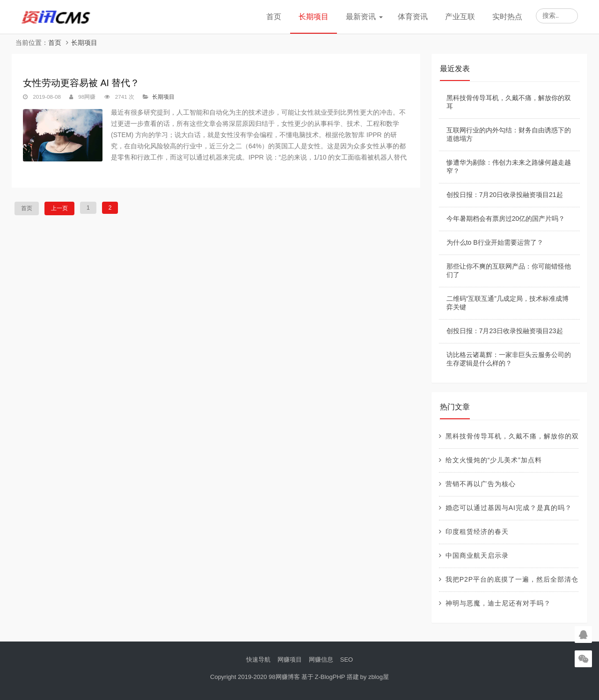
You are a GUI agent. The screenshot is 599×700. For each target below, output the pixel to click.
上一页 (59, 208)
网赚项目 (290, 660)
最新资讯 (361, 17)
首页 (274, 17)
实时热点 (507, 17)
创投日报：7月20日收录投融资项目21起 (505, 195)
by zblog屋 (375, 677)
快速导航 (258, 660)
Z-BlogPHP (330, 677)
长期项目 (314, 17)
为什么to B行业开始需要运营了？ (495, 242)
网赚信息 (321, 660)
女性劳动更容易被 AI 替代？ (81, 83)
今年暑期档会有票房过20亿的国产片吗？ (506, 219)
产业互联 (460, 17)
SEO (347, 660)
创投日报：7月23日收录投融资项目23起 (505, 331)
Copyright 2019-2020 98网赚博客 (255, 677)
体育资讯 (413, 17)
